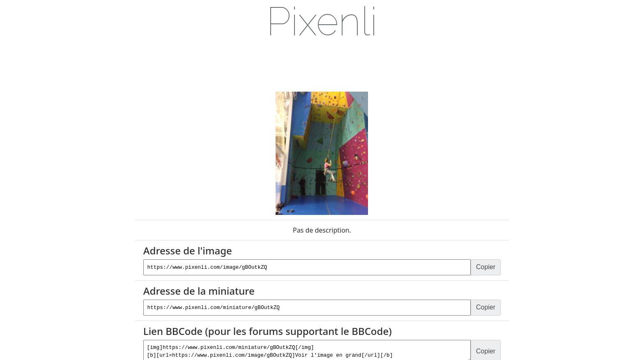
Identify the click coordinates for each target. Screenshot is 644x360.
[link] (322, 22)
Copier (487, 267)
